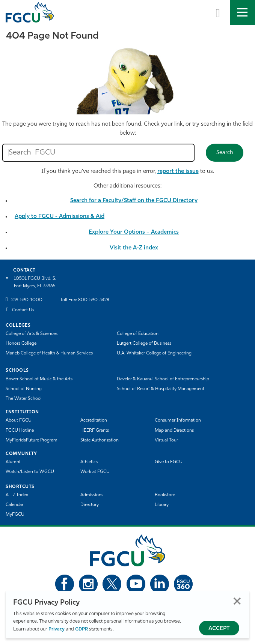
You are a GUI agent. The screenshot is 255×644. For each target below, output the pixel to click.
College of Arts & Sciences (32, 334)
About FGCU (19, 420)
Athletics (89, 462)
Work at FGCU (95, 472)
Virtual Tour (166, 440)
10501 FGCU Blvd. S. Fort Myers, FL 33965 (35, 282)
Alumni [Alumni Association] (13, 462)
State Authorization (100, 440)
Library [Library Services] (162, 505)
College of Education (138, 334)
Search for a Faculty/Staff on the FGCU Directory (134, 201)
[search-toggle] (218, 12)
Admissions (92, 495)
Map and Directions (174, 431)
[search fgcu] (98, 153)
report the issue (178, 172)
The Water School (24, 399)
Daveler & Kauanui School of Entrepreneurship (163, 379)
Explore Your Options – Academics (134, 232)
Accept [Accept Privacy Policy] (219, 629)
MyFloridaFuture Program (32, 440)
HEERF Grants (95, 431)
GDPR (81, 629)
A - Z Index (17, 495)
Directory (90, 505)
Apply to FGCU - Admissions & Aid (60, 217)
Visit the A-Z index (134, 248)
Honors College (21, 344)
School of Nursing (24, 389)
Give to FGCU (169, 462)
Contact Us (23, 310)
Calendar (14, 505)
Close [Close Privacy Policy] (237, 601)
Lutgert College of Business (144, 344)
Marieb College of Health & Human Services (49, 353)
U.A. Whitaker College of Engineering (154, 353)
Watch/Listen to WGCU (30, 472)
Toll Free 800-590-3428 (85, 300)
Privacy (57, 629)
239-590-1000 (27, 300)
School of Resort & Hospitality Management (161, 389)
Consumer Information (178, 420)
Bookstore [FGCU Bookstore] (165, 495)
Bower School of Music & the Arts (39, 379)
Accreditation (94, 420)
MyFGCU (15, 515)
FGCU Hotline (20, 431)
